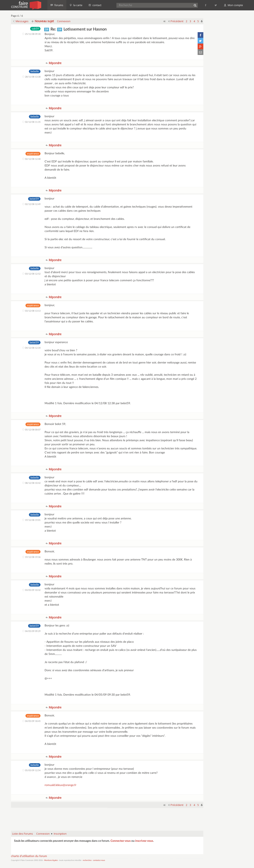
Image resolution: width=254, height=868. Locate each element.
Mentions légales (51, 860)
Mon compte (233, 5)
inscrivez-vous (144, 841)
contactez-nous (99, 860)
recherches (87, 860)
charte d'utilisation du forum (29, 856)
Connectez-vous (121, 841)
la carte (76, 5)
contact (95, 5)
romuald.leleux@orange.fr (60, 785)
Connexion (64, 21)
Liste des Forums (23, 834)
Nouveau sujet (43, 21)
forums (57, 5)
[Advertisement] (107, 817)
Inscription (60, 834)
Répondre (54, 63)
